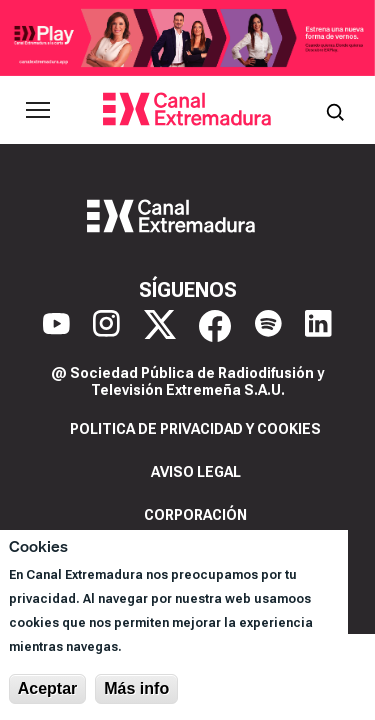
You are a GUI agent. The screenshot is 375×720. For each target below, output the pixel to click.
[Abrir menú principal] (38, 110)
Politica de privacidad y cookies (195, 429)
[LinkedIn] (318, 326)
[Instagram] (106, 326)
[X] (160, 326)
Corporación (195, 515)
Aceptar (48, 688)
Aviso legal (196, 472)
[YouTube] (56, 326)
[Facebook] (215, 326)
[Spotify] (268, 326)
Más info (136, 688)
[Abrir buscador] (335, 110)
